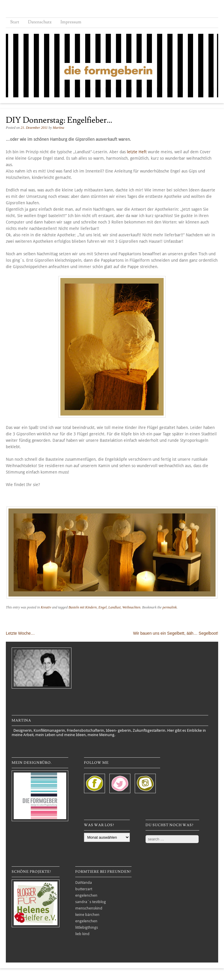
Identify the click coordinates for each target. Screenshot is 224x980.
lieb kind (82, 934)
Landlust (115, 607)
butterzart (84, 889)
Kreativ (46, 607)
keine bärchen (87, 915)
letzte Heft (137, 152)
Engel (103, 607)
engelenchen (86, 895)
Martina (58, 128)
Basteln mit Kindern (83, 607)
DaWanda (84, 883)
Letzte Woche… (20, 633)
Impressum (71, 22)
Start (15, 22)
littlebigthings (87, 927)
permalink (170, 607)
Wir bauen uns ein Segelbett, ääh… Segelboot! (176, 633)
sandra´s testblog (91, 902)
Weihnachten (132, 607)
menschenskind (89, 908)
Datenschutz (40, 22)
